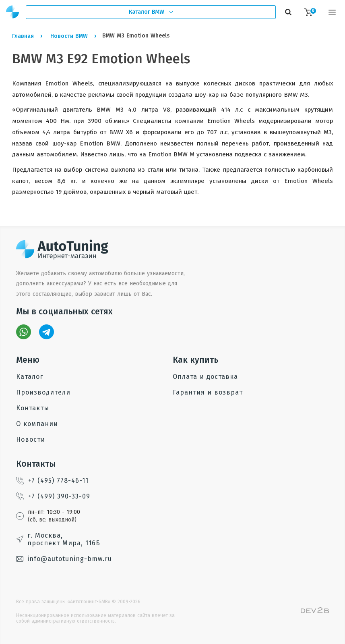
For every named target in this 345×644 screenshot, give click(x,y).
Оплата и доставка (205, 377)
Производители (43, 392)
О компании (37, 424)
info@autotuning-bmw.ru (64, 559)
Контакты (33, 408)
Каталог (30, 377)
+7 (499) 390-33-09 (53, 496)
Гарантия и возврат (208, 392)
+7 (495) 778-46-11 (52, 481)
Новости (31, 439)
